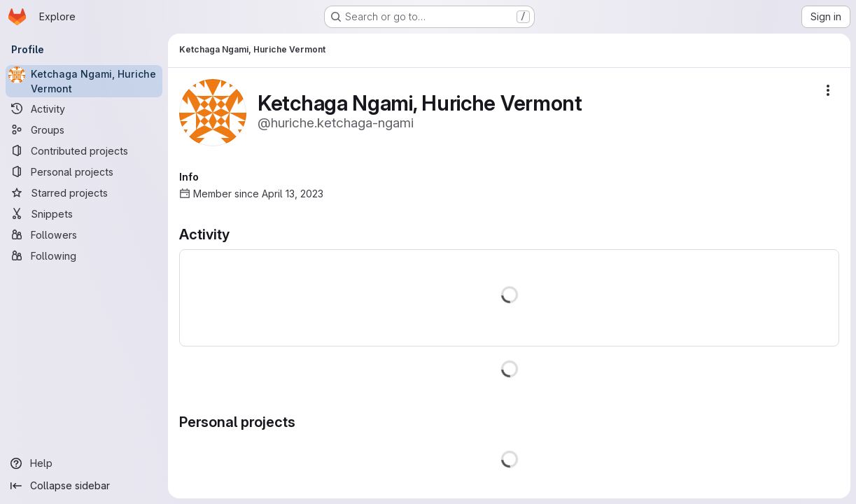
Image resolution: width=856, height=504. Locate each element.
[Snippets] (84, 213)
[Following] (84, 255)
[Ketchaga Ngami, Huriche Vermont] (84, 81)
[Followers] (84, 234)
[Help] (84, 463)
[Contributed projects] (84, 150)
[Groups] (84, 129)
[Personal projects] (84, 171)
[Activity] (84, 108)
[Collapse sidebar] (84, 486)
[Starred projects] (84, 192)
